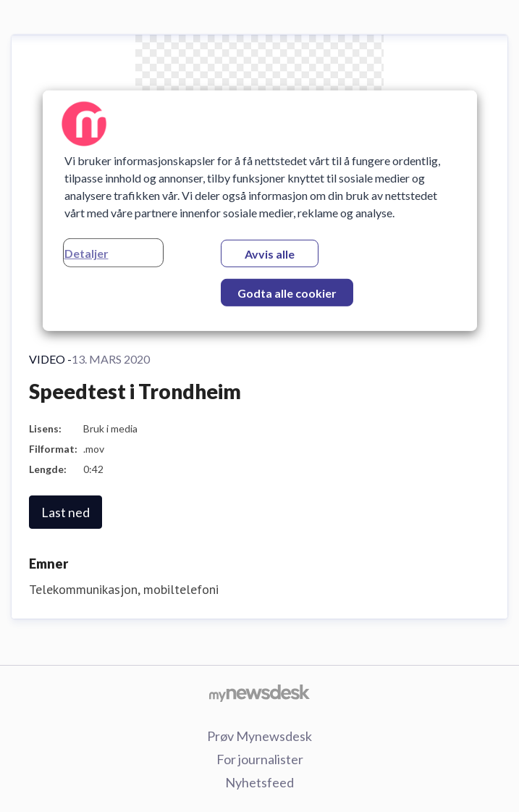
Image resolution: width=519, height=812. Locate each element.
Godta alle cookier (287, 293)
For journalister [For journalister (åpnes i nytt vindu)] (260, 759)
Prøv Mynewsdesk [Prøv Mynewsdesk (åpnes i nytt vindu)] (259, 736)
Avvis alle (270, 254)
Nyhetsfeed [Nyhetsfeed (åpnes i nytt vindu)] (259, 782)
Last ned (66, 512)
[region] (260, 211)
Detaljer (86, 253)
